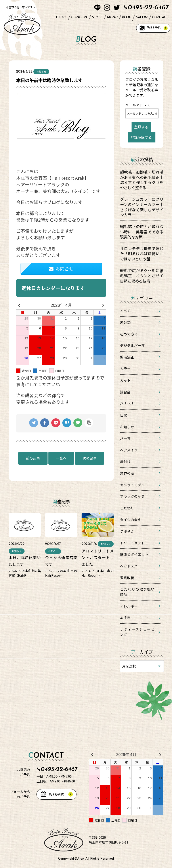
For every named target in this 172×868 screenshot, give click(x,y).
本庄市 (125, 618)
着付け (125, 461)
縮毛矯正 (127, 357)
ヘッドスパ (129, 566)
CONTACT (160, 18)
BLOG (127, 18)
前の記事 (33, 458)
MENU (112, 18)
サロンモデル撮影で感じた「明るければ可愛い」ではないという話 (142, 254)
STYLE (97, 18)
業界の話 (127, 473)
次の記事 (90, 458)
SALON (142, 18)
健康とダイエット (134, 554)
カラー (125, 369)
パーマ (125, 438)
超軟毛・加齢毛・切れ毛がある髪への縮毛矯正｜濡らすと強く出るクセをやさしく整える (142, 180)
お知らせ (127, 427)
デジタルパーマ (132, 345)
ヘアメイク (129, 450)
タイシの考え (131, 520)
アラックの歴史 (132, 496)
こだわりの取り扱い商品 (137, 592)
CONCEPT (79, 18)
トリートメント (132, 543)
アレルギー (129, 606)
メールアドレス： (140, 105)
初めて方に (129, 334)
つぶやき (127, 531)
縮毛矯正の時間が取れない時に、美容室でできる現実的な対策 (142, 232)
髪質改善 (127, 578)
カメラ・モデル (132, 485)
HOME (61, 18)
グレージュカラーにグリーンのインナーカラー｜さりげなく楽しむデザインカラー (142, 207)
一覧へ (61, 458)
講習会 (125, 392)
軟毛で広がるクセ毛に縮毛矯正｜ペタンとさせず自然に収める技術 (142, 276)
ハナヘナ (127, 403)
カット (125, 380)
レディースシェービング (137, 632)
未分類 (125, 322)
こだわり (127, 508)
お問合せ (61, 268)
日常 (124, 415)
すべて (125, 311)
